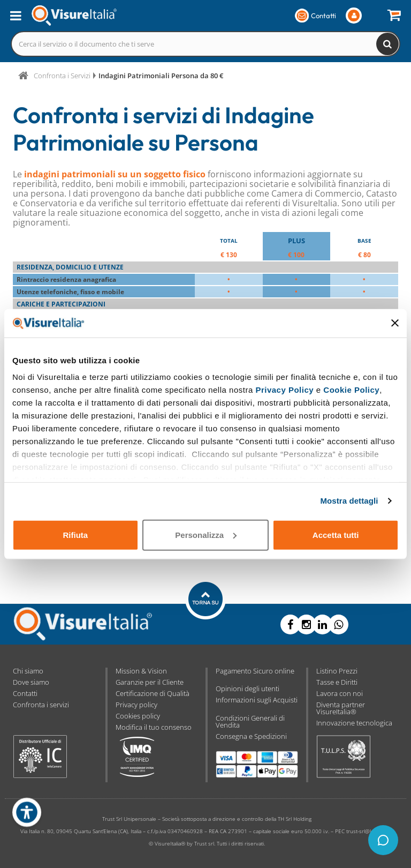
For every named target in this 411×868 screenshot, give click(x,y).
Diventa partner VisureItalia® (341, 708)
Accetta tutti (336, 534)
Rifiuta (75, 534)
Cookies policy (138, 716)
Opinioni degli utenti (248, 689)
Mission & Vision (141, 671)
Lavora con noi (340, 693)
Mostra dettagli (349, 501)
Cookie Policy (351, 390)
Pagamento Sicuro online (255, 671)
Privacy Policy (284, 390)
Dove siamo (31, 682)
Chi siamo (28, 671)
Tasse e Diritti (337, 682)
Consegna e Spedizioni (251, 736)
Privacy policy (136, 705)
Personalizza (206, 534)
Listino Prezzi (337, 671)
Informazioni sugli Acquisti (257, 700)
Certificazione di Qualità (153, 693)
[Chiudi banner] (395, 323)
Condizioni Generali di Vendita (250, 721)
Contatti (25, 693)
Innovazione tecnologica (354, 723)
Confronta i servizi (41, 705)
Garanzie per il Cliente (150, 682)
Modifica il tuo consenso (154, 727)
